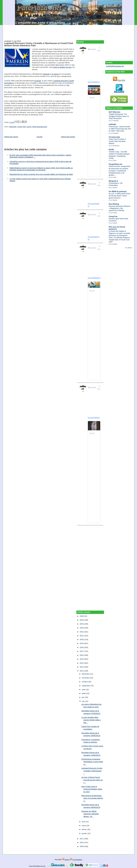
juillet (84, 693)
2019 (82, 643)
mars (84, 826)
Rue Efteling (114, 204)
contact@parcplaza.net (115, 66)
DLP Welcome (115, 112)
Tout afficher (129, 248)
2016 (82, 655)
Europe (29, 127)
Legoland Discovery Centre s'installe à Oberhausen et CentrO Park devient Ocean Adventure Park (39, 44)
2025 (82, 620)
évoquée (38, 81)
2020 (82, 640)
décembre (86, 674)
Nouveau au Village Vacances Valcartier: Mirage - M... (90, 814)
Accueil (39, 137)
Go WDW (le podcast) (118, 191)
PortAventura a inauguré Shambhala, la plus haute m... (92, 762)
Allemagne (13, 127)
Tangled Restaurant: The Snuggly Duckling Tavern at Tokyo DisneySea (119, 116)
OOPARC (113, 124)
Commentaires (76, 860)
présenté (46, 74)
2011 (82, 839)
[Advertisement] (68, 31)
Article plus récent (11, 137)
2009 (82, 846)
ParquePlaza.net (115, 164)
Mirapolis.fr (113, 181)
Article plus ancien (68, 137)
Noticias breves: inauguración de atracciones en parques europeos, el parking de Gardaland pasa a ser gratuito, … (120, 171)
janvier (85, 833)
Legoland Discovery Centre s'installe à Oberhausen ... (92, 771)
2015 (82, 659)
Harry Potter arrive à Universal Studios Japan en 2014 (92, 789)
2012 (82, 671)
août (84, 690)
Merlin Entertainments (40, 127)
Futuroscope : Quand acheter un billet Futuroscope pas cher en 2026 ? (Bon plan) (120, 129)
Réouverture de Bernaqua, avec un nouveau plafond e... (92, 798)
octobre (85, 682)
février (85, 829)
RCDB (111, 150)
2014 (82, 663)
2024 (82, 624)
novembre (86, 678)
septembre (86, 686)
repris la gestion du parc (62, 67)
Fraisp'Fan (113, 216)
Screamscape (114, 137)
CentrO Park (22, 127)
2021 (82, 636)
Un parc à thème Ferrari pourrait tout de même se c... (92, 780)
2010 (82, 843)
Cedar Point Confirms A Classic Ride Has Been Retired (117, 141)
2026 (82, 616)
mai (84, 701)
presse (56, 74)
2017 (82, 651)
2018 (82, 647)
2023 (82, 628)
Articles (66, 860)
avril (84, 822)
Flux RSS (119, 80)
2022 (82, 632)
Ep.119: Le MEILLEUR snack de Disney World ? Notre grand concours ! (120, 196)
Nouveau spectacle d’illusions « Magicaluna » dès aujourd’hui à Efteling (120, 208)
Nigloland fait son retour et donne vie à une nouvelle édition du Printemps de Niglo (41, 174)
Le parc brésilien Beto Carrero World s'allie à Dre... (91, 720)
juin (83, 697)
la (52, 74)
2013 (82, 667)
